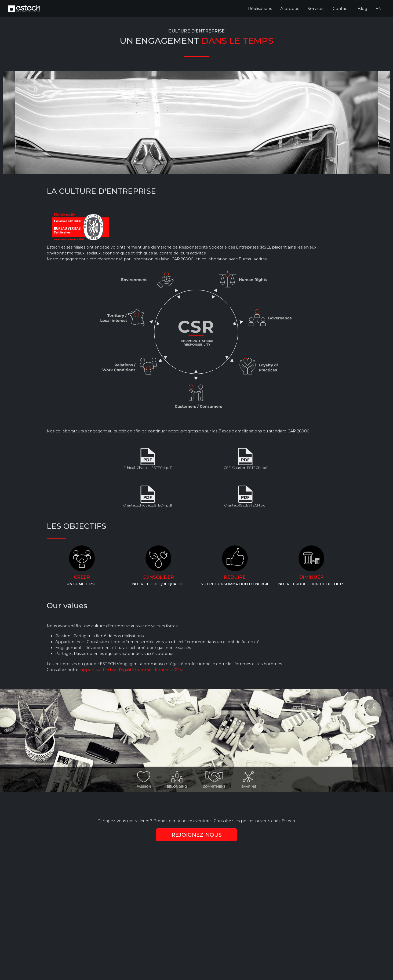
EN (379, 8)
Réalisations (260, 8)
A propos (290, 8)
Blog (362, 8)
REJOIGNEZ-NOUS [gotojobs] (197, 835)
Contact (341, 8)
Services (316, 8)
